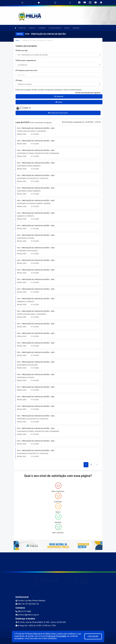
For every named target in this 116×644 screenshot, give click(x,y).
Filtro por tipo (22, 50)
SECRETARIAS (42, 28)
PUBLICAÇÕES (76, 28)
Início (18, 40)
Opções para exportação (58, 113)
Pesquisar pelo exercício (26, 70)
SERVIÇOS (67, 28)
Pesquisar (59, 96)
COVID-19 (27, 108)
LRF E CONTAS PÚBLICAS (55, 28)
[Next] (91, 465)
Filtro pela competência (26, 60)
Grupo (19, 80)
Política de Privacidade (56, 636)
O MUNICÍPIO (32, 28)
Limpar (59, 102)
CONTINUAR (93, 636)
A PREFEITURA (22, 28)
